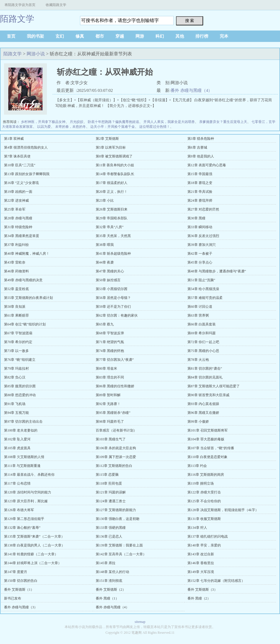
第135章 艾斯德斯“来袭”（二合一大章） (34, 536)
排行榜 (202, 36)
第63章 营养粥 (198, 315)
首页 (11, 36)
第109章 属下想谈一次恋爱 (116, 457)
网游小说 (36, 54)
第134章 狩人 (197, 528)
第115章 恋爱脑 (107, 475)
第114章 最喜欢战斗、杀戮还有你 (29, 475)
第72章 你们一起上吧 (203, 342)
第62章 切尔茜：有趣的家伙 (117, 315)
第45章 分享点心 (200, 262)
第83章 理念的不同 (110, 377)
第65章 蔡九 (105, 324)
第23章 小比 (105, 201)
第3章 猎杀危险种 (201, 139)
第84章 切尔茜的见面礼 (205, 377)
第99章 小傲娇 (198, 422)
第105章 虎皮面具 (17, 448)
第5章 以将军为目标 (111, 147)
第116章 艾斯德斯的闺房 (206, 475)
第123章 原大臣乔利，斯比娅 (26, 501)
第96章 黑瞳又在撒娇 (203, 413)
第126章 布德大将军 (19, 510)
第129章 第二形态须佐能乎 (24, 519)
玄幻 (60, 36)
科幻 (160, 36)
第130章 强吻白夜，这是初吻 (118, 519)
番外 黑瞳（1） (107, 598)
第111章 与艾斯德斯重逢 (22, 466)
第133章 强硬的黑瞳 (111, 528)
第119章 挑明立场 (201, 483)
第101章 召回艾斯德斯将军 (208, 430)
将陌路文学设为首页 (20, 5)
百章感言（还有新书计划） (116, 430)
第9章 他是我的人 (201, 156)
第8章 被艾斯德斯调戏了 (114, 156)
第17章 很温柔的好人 (112, 183)
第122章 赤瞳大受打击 (204, 492)
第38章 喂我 (105, 245)
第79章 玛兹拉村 (16, 368)
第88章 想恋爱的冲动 (20, 395)
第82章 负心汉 (15, 377)
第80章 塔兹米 (106, 368)
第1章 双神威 (14, 139)
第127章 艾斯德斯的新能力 (116, 510)
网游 (140, 36)
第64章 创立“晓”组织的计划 (25, 324)
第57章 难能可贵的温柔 (205, 298)
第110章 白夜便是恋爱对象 (208, 457)
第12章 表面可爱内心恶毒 (207, 165)
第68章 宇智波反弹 (110, 333)
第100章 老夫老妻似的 (21, 430)
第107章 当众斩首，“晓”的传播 (211, 448)
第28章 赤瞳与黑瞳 (18, 218)
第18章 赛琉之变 (200, 183)
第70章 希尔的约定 (18, 342)
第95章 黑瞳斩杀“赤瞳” (113, 413)
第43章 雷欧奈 (15, 262)
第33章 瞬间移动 (200, 227)
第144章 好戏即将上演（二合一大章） (33, 563)
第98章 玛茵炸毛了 (110, 422)
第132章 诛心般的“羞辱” (22, 528)
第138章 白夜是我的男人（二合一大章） (34, 545)
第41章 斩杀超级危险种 (113, 254)
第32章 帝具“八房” (110, 227)
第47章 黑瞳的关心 (110, 271)
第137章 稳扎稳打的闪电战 (208, 536)
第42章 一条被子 (200, 254)
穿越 (120, 36)
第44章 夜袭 (105, 262)
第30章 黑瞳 (196, 218)
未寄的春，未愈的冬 (71, 127)
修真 (80, 36)
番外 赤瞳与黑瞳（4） (191, 90)
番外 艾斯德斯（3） (202, 590)
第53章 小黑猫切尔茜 (112, 289)
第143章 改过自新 (201, 554)
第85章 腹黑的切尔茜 (20, 386)
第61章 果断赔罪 (16, 315)
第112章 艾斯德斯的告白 (114, 466)
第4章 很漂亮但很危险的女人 (26, 147)
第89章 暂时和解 (108, 395)
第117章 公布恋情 (17, 483)
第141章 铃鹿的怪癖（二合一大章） (31, 554)
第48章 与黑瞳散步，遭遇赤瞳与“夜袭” (217, 271)
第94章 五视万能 (16, 413)
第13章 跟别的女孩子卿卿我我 (27, 174)
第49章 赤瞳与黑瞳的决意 (23, 280)
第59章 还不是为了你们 (113, 307)
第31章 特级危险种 (18, 227)
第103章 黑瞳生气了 (111, 439)
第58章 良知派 (15, 307)
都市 (100, 36)
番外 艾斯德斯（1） (19, 590)
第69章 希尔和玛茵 (202, 333)
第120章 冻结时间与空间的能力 (28, 492)
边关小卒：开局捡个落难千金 (113, 127)
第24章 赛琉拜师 (200, 201)
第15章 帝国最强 (200, 174)
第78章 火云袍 (198, 360)
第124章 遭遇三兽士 (111, 501)
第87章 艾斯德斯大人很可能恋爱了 (214, 386)
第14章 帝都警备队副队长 (115, 174)
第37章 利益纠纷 (16, 245)
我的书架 (35, 36)
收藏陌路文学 (56, 5)
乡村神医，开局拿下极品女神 (43, 122)
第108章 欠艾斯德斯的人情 (24, 457)
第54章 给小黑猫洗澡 (203, 289)
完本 (224, 36)
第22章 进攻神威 (16, 201)
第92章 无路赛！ (108, 404)
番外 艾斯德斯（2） (111, 590)
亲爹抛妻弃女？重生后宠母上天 (223, 122)
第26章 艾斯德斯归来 (112, 209)
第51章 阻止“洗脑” (201, 280)
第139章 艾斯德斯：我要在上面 (119, 545)
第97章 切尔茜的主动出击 (23, 422)
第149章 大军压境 (201, 572)
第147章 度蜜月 (16, 572)
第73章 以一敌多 (16, 351)
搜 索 (190, 21)
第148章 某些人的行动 (112, 572)
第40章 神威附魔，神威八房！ (27, 254)
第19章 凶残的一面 (18, 192)
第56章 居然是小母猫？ (113, 298)
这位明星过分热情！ (155, 127)
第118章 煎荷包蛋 (109, 483)
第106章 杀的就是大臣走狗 (116, 448)
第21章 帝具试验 (200, 192)
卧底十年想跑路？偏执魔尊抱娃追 (113, 122)
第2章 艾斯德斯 (107, 139)
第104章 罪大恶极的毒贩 (206, 439)
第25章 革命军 (15, 209)
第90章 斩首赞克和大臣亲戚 (208, 395)
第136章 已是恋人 (109, 536)
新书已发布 (13, 598)
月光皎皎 (77, 122)
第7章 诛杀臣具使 (17, 156)
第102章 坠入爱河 (17, 439)
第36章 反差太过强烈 (203, 236)
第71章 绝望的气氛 (110, 342)
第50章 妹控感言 (108, 280)
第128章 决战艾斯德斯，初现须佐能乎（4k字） (223, 510)
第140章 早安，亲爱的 (204, 545)
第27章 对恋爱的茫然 (203, 209)
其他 (180, 36)
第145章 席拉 (106, 563)
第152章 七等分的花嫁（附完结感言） (216, 581)
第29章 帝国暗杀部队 (112, 218)
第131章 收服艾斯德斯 (204, 519)
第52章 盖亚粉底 (16, 289)
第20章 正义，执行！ (112, 192)
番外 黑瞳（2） (199, 598)
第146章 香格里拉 (201, 563)
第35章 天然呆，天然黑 (113, 236)
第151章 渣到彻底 (109, 581)
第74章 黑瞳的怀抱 (110, 351)
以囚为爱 (44, 127)
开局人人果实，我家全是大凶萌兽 (169, 122)
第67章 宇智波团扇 (18, 333)
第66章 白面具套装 (202, 324)
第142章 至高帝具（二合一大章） (121, 554)
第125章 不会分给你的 (204, 501)
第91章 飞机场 (15, 404)
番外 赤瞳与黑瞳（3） (21, 607)
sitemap (140, 622)
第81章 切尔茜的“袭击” (205, 368)
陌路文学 (17, 19)
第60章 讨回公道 (200, 307)
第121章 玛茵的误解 (111, 492)
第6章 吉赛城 (197, 147)
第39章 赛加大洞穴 (202, 245)
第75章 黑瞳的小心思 (203, 351)
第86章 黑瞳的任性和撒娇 (115, 386)
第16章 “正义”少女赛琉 (21, 183)
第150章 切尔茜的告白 (21, 581)
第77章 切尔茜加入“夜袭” (115, 360)
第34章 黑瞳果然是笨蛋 (22, 236)
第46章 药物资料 (16, 271)
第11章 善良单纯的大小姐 (115, 165)
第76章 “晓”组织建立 (20, 360)
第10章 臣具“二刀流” (20, 165)
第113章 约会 (197, 466)
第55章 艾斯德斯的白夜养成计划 (28, 298)
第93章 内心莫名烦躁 (203, 404)
